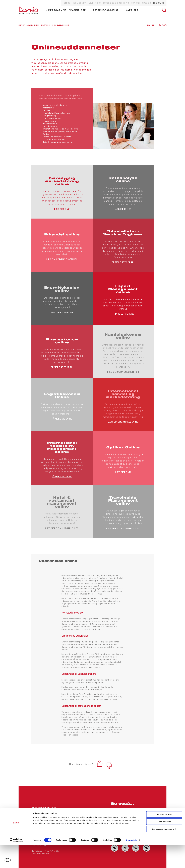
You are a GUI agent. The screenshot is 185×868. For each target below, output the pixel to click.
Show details (131, 863)
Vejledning (95, 3)
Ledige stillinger (120, 824)
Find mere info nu (62, 312)
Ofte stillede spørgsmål (139, 817)
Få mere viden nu (62, 419)
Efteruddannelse (106, 11)
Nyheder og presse (121, 816)
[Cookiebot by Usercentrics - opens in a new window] (16, 863)
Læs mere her (123, 209)
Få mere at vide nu (123, 262)
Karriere (132, 11)
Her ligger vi (79, 3)
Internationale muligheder (140, 825)
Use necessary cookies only (164, 852)
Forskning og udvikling (116, 3)
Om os (67, 3)
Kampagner (138, 811)
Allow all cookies (164, 837)
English (159, 3)
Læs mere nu (62, 209)
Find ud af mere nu (123, 314)
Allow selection (164, 845)
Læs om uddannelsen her (62, 259)
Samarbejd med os (141, 3)
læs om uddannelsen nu (123, 422)
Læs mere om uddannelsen (62, 528)
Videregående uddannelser (66, 11)
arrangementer (119, 811)
